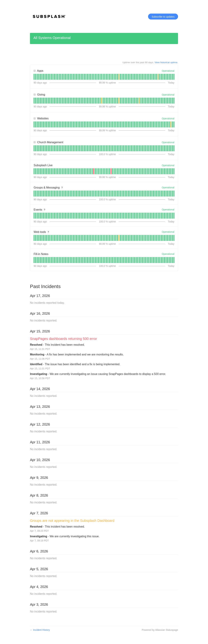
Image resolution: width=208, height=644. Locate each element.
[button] (163, 17)
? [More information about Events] (45, 210)
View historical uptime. (166, 62)
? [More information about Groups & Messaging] (62, 188)
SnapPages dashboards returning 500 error (63, 339)
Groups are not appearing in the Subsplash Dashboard (72, 521)
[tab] (34, 77)
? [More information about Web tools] (48, 232)
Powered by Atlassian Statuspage (160, 630)
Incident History (40, 630)
